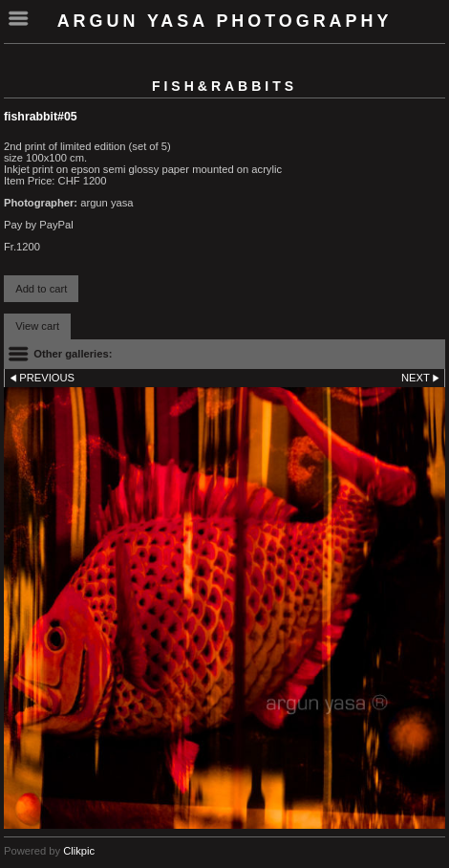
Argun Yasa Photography (225, 21)
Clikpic (79, 851)
